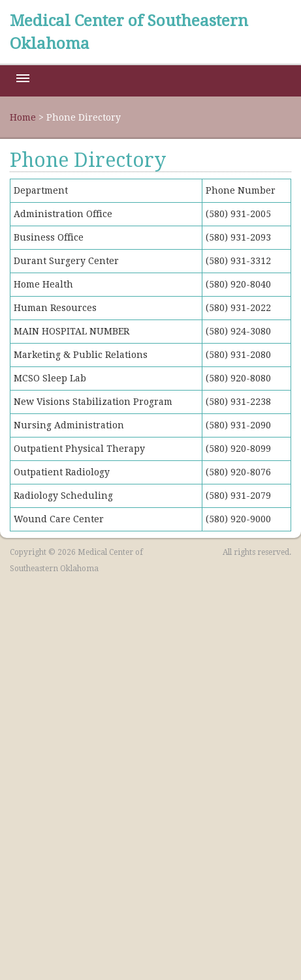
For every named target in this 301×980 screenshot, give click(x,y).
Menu (23, 78)
